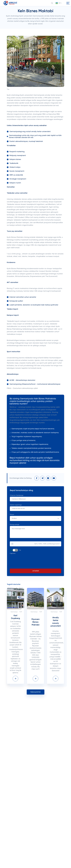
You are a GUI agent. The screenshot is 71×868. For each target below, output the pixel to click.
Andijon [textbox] (14, 523)
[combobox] (35, 523)
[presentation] (24, 563)
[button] (59, 3)
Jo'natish (36, 575)
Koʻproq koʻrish (36, 697)
